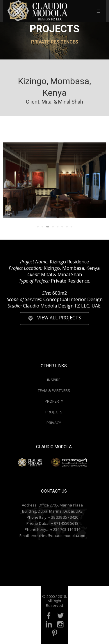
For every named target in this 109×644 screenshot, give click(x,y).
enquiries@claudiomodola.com (58, 536)
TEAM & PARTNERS (54, 390)
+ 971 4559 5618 (65, 523)
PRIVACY (54, 423)
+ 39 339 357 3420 (63, 517)
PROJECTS (54, 412)
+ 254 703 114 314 (65, 529)
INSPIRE (54, 380)
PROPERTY (54, 401)
